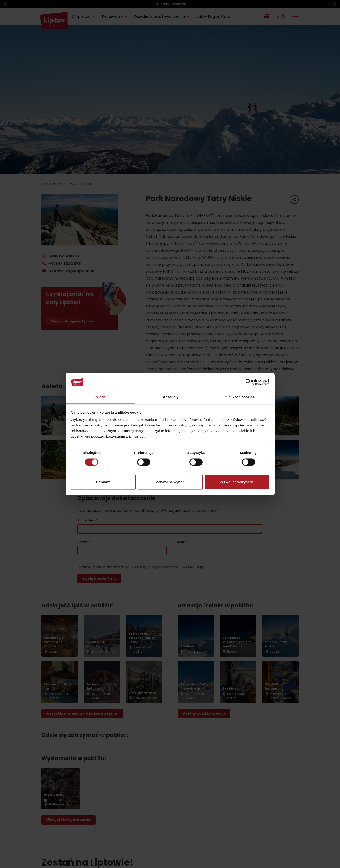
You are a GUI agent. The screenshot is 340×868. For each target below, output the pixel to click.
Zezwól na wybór (170, 482)
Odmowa (103, 482)
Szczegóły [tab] (170, 397)
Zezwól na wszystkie (237, 482)
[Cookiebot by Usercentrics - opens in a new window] (249, 382)
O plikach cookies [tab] (240, 397)
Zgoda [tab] (100, 397)
